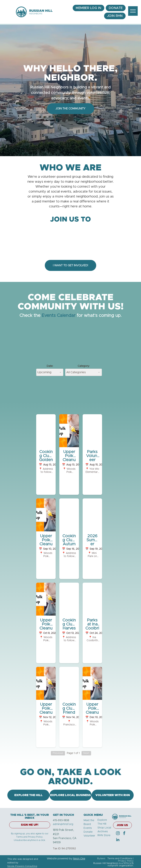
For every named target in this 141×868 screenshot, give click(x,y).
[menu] (133, 11)
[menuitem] (88, 8)
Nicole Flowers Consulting (22, 866)
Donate (88, 832)
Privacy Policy (126, 861)
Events (88, 828)
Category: (84, 366)
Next (86, 753)
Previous (58, 753)
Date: (50, 366)
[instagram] (118, 834)
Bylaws (101, 859)
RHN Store (104, 835)
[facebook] (124, 834)
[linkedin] (118, 840)
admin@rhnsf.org (63, 824)
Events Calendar (59, 316)
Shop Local (104, 828)
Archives (103, 832)
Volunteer (89, 836)
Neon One (79, 859)
